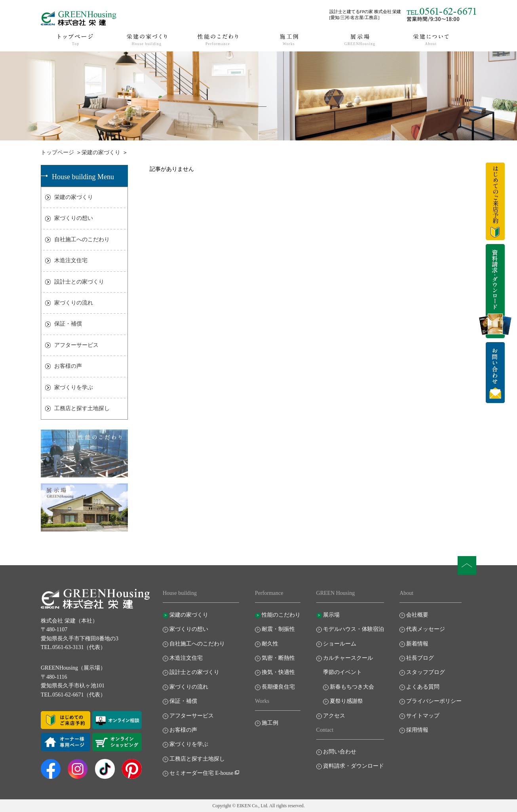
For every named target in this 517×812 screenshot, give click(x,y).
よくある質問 (423, 687)
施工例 (270, 723)
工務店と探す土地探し (82, 408)
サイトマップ (423, 716)
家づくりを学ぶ (74, 387)
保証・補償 (68, 324)
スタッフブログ (426, 672)
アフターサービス (76, 345)
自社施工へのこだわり (82, 239)
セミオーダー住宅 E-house (201, 773)
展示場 (331, 615)
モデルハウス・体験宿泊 (354, 629)
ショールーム (340, 644)
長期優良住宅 (278, 687)
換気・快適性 (278, 672)
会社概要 (417, 615)
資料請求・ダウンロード (354, 766)
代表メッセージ (426, 629)
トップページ (57, 152)
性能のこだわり (281, 615)
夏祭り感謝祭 (346, 701)
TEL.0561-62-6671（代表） (73, 695)
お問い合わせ (340, 752)
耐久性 (270, 644)
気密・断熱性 (278, 658)
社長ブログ (420, 658)
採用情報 (417, 730)
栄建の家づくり (101, 152)
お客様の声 (68, 366)
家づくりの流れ (74, 303)
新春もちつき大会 (352, 687)
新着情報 (417, 644)
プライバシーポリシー (434, 701)
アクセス (334, 716)
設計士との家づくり (79, 282)
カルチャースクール (348, 658)
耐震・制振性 (278, 629)
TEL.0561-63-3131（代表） (73, 647)
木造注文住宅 (71, 260)
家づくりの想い (74, 218)
